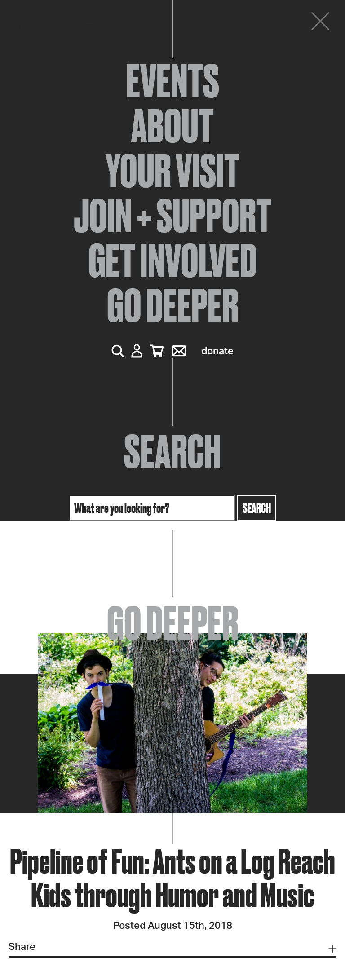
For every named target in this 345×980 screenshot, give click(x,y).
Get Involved (172, 260)
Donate (217, 351)
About (172, 126)
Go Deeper (173, 305)
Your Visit (172, 171)
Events (172, 81)
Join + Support (172, 216)
